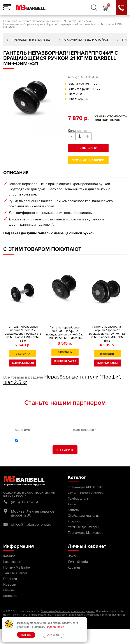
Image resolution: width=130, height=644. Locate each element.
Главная (9, 21)
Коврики (74, 521)
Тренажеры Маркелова (86, 533)
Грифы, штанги (79, 499)
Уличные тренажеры (83, 527)
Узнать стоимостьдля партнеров (111, 118)
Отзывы (9, 590)
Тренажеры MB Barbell (31, 40)
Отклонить (53, 635)
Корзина (74, 567)
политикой (32, 440)
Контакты (10, 596)
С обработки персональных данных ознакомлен (67, 440)
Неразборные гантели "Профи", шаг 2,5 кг (61, 21)
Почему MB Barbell (17, 567)
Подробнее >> (55, 627)
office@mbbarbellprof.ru (31, 524)
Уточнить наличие (88, 160)
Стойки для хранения (84, 516)
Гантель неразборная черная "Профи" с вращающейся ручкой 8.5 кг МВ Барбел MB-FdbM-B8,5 (107, 334)
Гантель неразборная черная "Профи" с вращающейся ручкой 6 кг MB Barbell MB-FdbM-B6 (65, 333)
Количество (78, 131)
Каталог (9, 556)
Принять (26, 635)
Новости (10, 585)
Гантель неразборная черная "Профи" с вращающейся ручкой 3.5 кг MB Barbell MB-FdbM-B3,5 (23, 334)
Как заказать (13, 562)
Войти (72, 556)
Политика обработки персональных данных (68, 611)
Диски (72, 504)
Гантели (23, 21)
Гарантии (10, 579)
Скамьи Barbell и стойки (86, 40)
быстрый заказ (23, 363)
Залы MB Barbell (15, 573)
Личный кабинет (80, 562)
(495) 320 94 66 (25, 502)
